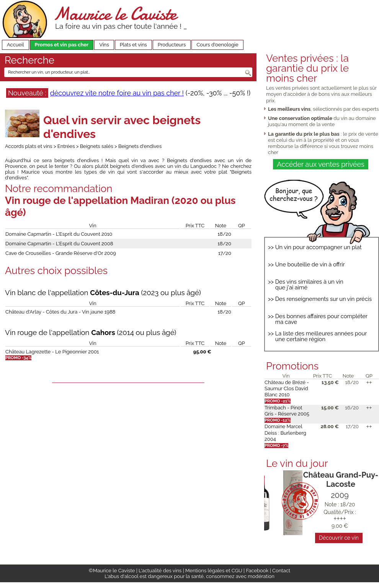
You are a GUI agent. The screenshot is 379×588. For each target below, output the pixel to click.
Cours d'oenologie (217, 45)
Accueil (16, 45)
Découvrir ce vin (339, 538)
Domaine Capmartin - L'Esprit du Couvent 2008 (59, 244)
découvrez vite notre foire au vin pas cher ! (117, 93)
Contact (281, 571)
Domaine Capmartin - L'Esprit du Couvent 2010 (59, 234)
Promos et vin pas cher (62, 45)
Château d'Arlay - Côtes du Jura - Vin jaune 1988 (60, 312)
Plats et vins (133, 45)
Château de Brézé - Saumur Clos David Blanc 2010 (287, 389)
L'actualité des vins (160, 571)
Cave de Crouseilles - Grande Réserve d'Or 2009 (61, 253)
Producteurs (172, 45)
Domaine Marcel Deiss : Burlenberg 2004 (285, 433)
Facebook (257, 571)
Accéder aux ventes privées (320, 164)
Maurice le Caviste (115, 14)
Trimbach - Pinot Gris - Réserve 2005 (287, 411)
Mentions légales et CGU (214, 571)
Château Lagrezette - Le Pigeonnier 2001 (52, 352)
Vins (104, 45)
